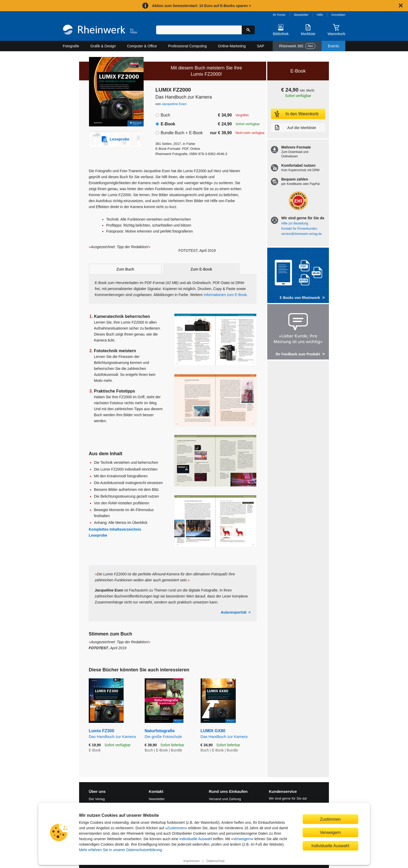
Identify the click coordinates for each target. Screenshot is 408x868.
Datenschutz (215, 861)
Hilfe (320, 15)
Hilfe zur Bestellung (295, 223)
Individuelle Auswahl (330, 846)
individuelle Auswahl (196, 839)
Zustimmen (176, 828)
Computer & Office (142, 46)
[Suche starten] (248, 30)
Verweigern (242, 839)
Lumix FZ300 (113, 734)
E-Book (168, 124)
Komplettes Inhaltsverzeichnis (115, 529)
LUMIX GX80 (229, 734)
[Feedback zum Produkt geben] (298, 332)
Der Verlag (97, 799)
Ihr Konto (279, 15)
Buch (165, 115)
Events (333, 46)
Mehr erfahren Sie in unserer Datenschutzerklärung (120, 850)
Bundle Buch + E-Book (181, 133)
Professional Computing (187, 46)
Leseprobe (98, 535)
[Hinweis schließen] (401, 5)
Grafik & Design (103, 46)
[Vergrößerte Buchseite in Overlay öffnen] (215, 340)
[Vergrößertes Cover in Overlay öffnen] (112, 92)
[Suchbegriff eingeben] (199, 30)
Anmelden (338, 15)
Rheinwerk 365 (297, 46)
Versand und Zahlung (225, 799)
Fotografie (71, 46)
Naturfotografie (169, 734)
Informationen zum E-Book (225, 295)
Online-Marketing (232, 46)
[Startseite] (100, 30)
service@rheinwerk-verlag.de (301, 234)
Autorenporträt (234, 612)
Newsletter (301, 15)
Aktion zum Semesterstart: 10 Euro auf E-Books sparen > (201, 6)
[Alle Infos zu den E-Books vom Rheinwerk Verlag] (298, 276)
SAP (260, 46)
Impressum (192, 861)
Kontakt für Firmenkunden (299, 229)
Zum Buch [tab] (125, 269)
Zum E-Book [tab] (201, 269)
